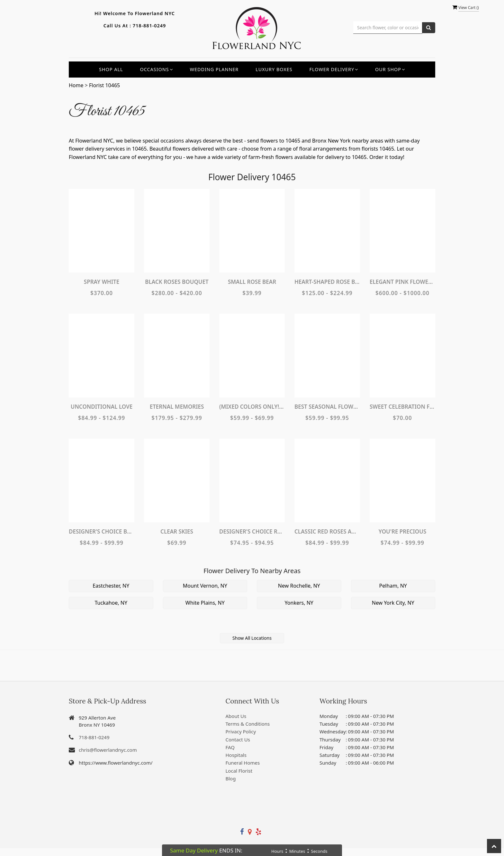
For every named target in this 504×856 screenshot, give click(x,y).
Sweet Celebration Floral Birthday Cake (402, 407)
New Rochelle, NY (299, 586)
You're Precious (403, 531)
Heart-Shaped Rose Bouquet (327, 282)
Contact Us (238, 740)
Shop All (111, 69)
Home (76, 85)
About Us (236, 716)
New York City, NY (393, 603)
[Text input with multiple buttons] (388, 28)
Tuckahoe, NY (111, 603)
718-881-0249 (149, 26)
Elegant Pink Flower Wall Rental (402, 282)
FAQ (230, 747)
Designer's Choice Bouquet (102, 531)
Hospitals (236, 755)
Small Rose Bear (252, 282)
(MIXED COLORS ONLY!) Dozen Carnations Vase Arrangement (252, 407)
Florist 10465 (104, 85)
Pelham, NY (393, 586)
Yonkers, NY (299, 603)
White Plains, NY (205, 603)
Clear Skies (177, 531)
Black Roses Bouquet (177, 282)
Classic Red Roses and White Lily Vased (327, 531)
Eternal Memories (177, 407)
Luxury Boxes (274, 69)
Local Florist (239, 771)
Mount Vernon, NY (205, 586)
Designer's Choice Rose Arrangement (252, 531)
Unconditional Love (102, 407)
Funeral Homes (243, 763)
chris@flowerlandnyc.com (108, 750)
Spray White (102, 282)
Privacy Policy (241, 731)
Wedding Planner (214, 69)
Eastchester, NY (111, 586)
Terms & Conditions (248, 724)
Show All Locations (252, 638)
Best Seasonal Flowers (327, 407)
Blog (231, 778)
